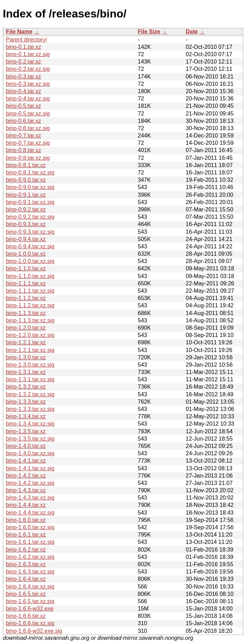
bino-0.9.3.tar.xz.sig (30, 232)
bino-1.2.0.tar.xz (26, 328)
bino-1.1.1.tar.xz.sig (30, 291)
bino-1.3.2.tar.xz (26, 387)
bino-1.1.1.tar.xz (26, 283)
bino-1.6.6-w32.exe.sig (34, 631)
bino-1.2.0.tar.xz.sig (30, 335)
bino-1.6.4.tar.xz (26, 579)
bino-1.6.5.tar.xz (26, 594)
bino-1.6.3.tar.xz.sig (30, 572)
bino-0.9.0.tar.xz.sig (30, 187)
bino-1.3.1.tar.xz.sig (30, 379)
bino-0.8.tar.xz (24, 150)
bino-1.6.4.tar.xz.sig (30, 587)
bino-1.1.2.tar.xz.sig (30, 305)
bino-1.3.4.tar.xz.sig (30, 424)
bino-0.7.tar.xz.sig (28, 143)
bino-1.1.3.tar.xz (26, 313)
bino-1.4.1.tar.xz (26, 461)
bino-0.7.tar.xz (24, 136)
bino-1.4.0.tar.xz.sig (30, 453)
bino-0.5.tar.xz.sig (28, 114)
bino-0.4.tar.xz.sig (28, 99)
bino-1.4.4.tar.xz (26, 505)
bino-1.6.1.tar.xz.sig (30, 542)
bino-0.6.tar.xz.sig (28, 128)
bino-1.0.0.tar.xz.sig (30, 261)
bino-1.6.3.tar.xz (26, 564)
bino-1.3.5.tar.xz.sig (30, 439)
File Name (19, 32)
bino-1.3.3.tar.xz (26, 402)
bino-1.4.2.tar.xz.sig (30, 483)
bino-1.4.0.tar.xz (26, 446)
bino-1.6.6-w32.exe (30, 609)
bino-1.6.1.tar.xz (26, 535)
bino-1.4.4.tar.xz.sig (30, 513)
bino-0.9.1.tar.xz (26, 195)
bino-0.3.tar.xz (24, 77)
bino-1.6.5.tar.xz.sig (30, 601)
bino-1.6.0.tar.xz (26, 520)
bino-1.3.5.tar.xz (26, 431)
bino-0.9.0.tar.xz (26, 180)
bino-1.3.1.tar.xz (26, 372)
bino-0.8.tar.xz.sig (28, 158)
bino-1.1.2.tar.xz (26, 298)
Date (192, 32)
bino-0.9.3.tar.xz (26, 224)
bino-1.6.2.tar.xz (26, 550)
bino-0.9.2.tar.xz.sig (30, 217)
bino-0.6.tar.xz (24, 121)
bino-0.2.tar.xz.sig (28, 69)
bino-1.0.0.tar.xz (26, 254)
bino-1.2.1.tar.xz (26, 342)
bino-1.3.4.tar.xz (26, 416)
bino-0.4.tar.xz (24, 91)
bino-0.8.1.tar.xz (26, 165)
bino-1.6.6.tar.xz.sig (30, 623)
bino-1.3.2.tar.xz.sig (30, 394)
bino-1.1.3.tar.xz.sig (30, 320)
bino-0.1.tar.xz (24, 47)
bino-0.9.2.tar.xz (26, 209)
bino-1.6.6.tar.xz (26, 616)
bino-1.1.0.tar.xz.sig (30, 276)
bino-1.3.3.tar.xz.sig (30, 409)
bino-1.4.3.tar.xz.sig (30, 498)
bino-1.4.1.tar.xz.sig (30, 468)
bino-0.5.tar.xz (24, 106)
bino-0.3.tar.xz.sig (28, 84)
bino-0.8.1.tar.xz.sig (30, 173)
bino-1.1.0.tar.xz (26, 268)
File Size (149, 32)
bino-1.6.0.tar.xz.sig (30, 527)
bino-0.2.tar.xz (24, 62)
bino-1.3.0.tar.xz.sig (30, 365)
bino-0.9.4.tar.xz (26, 239)
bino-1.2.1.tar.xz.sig (30, 350)
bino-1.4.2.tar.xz (26, 476)
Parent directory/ (26, 40)
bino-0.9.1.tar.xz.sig (30, 202)
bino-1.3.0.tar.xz (26, 357)
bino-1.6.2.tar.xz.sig (30, 557)
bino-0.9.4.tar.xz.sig (30, 246)
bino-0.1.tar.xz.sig (28, 54)
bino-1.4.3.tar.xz (26, 490)
